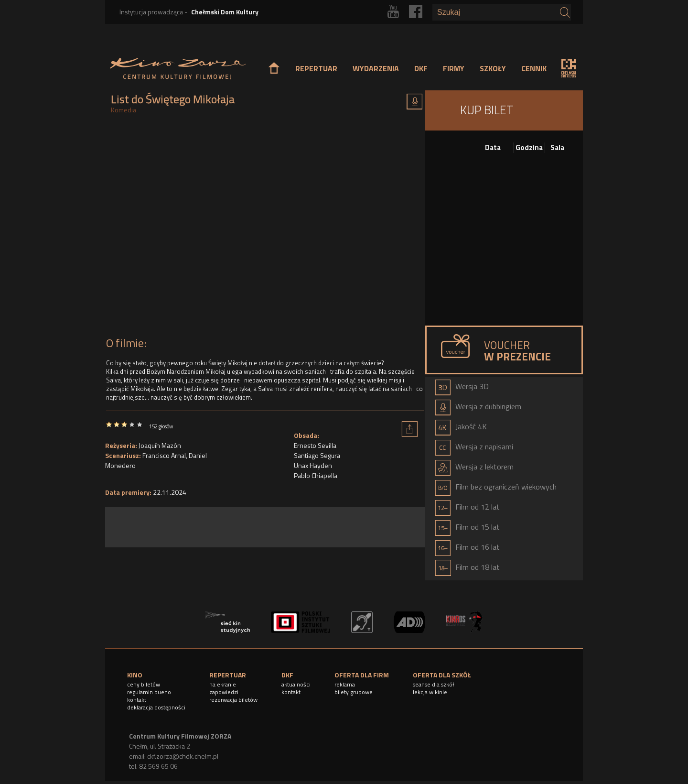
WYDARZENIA (376, 68)
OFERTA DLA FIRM (362, 675)
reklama (345, 684)
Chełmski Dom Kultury (225, 12)
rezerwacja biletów (233, 700)
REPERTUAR (316, 68)
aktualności (296, 684)
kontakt (137, 700)
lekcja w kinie (430, 692)
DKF (421, 68)
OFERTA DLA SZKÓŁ (442, 675)
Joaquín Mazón (160, 445)
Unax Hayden (313, 465)
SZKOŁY (493, 68)
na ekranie (223, 684)
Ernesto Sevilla (315, 445)
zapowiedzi (224, 692)
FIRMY (454, 68)
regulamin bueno (149, 692)
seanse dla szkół (434, 684)
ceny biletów (144, 684)
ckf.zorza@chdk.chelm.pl (183, 756)
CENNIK (534, 68)
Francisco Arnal (164, 455)
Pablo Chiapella (316, 475)
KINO (135, 675)
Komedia (124, 110)
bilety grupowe (354, 692)
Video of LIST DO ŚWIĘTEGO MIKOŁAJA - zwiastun (265, 228)
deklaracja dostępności (156, 707)
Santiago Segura (317, 455)
